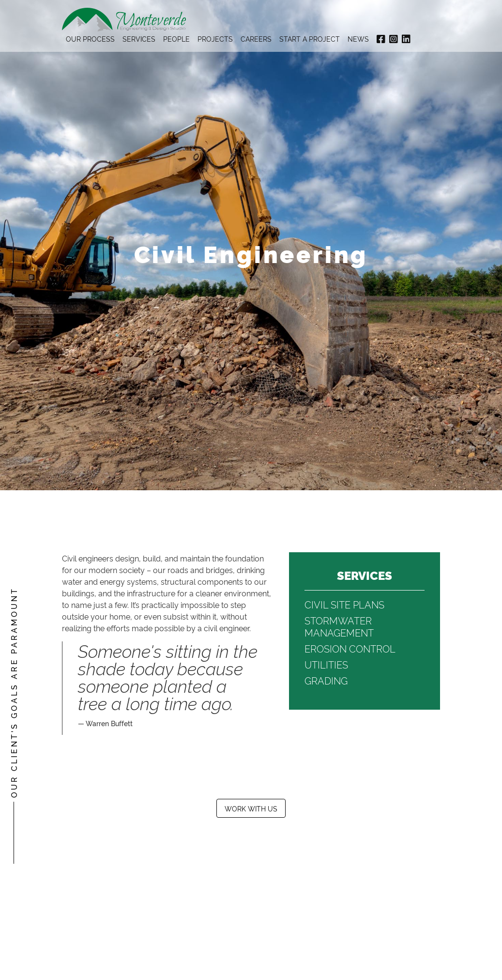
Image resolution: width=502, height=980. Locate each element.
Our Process (90, 39)
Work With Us (251, 808)
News (358, 39)
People (176, 39)
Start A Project (310, 39)
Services (139, 39)
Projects (215, 39)
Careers (256, 39)
